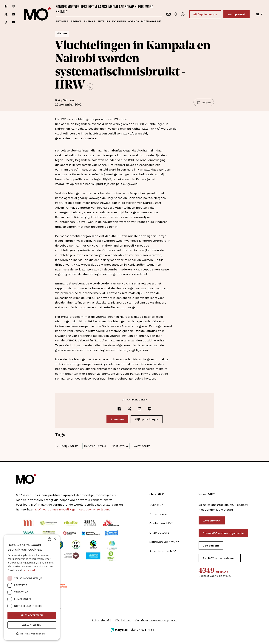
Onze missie (158, 514)
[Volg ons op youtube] (13, 22)
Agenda (134, 21)
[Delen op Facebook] (119, 409)
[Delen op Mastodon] (150, 409)
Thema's (89, 21)
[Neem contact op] (168, 14)
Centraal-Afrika (95, 446)
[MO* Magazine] (38, 14)
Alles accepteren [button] (32, 615)
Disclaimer (123, 620)
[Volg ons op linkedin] (13, 14)
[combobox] (50, 539)
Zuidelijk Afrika (68, 446)
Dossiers (119, 21)
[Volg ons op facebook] (6, 6)
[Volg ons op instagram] (13, 6)
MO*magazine (151, 21)
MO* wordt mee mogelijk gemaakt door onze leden (72, 509)
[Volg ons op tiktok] (6, 22)
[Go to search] (176, 14)
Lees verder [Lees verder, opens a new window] (30, 570)
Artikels (62, 21)
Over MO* (156, 505)
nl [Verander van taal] (259, 14)
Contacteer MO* (161, 523)
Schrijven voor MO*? (164, 542)
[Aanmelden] (183, 14)
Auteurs (104, 21)
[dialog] (32, 587)
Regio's (76, 21)
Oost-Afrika (120, 446)
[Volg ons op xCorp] (6, 14)
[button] (32, 634)
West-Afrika (142, 446)
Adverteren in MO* (163, 551)
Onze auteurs (159, 533)
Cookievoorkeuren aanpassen (156, 620)
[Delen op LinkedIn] (140, 409)
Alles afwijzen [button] (32, 625)
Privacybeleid (101, 620)
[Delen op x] (129, 409)
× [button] (55, 539)
